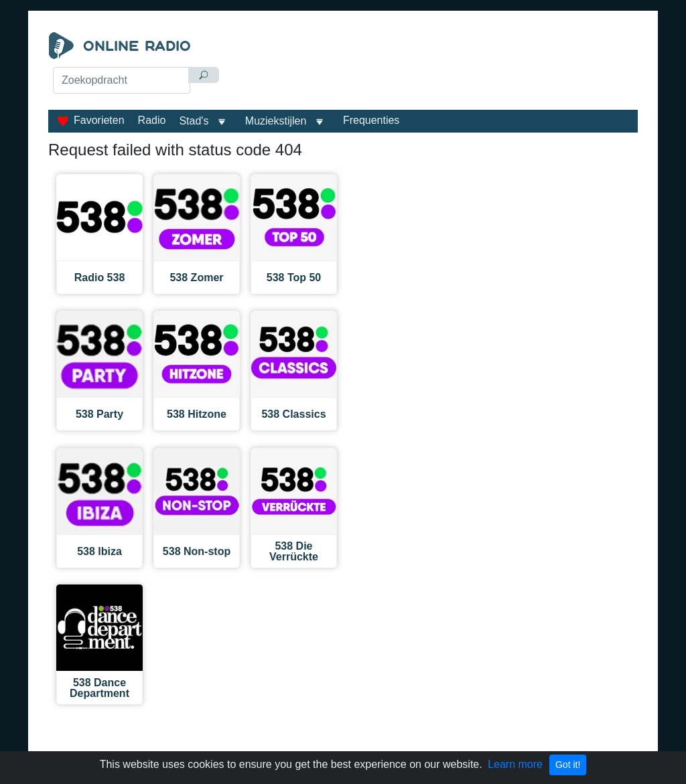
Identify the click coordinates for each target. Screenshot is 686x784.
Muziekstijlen (276, 121)
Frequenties (371, 120)
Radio (152, 120)
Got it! (568, 765)
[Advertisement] (434, 66)
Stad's (194, 121)
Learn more (515, 764)
